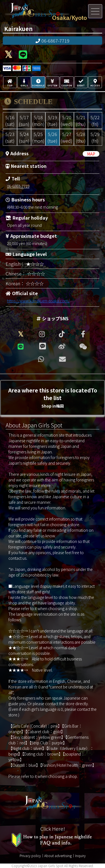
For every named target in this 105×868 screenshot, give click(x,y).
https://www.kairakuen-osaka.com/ (38, 301)
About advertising (58, 856)
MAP (91, 154)
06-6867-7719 (53, 41)
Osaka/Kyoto (69, 17)
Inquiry (80, 856)
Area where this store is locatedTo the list (53, 397)
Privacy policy (30, 856)
